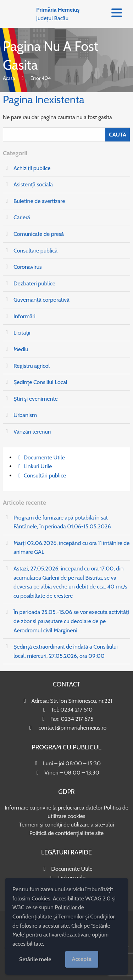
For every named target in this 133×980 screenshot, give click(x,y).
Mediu (21, 349)
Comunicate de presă (39, 234)
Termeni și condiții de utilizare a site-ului (67, 825)
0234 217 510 (76, 710)
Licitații (22, 333)
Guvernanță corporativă (41, 300)
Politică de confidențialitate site (67, 833)
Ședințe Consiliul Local (40, 382)
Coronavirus (28, 267)
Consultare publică (35, 251)
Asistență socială (33, 184)
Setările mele (35, 959)
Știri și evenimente (36, 399)
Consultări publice (45, 475)
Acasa (9, 78)
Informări (24, 316)
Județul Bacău (58, 14)
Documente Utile (44, 457)
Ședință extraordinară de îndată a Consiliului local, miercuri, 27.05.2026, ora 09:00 (66, 651)
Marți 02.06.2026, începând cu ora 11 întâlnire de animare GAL (71, 548)
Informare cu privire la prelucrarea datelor (54, 808)
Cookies (41, 898)
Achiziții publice (32, 168)
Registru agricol (32, 366)
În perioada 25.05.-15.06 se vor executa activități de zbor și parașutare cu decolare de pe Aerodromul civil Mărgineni (71, 621)
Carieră (22, 217)
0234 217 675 (77, 719)
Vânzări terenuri (32, 432)
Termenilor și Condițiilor (86, 917)
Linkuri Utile (38, 466)
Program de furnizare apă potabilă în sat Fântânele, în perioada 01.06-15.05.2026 (62, 522)
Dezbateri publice (34, 283)
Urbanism (25, 415)
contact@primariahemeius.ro (72, 728)
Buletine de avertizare (39, 201)
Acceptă (82, 959)
